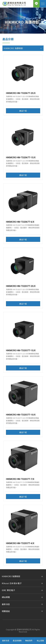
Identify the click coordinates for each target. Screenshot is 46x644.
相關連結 (6, 611)
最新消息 (6, 604)
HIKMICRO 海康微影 (11, 576)
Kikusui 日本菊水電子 (12, 583)
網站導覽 (6, 597)
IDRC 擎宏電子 (8, 590)
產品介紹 (23, 111)
